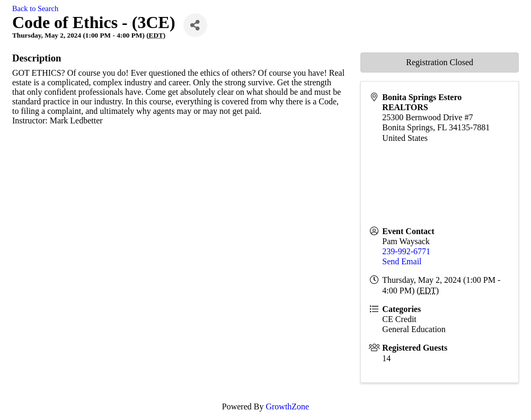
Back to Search (35, 8)
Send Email (402, 261)
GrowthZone (287, 406)
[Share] (195, 25)
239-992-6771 (406, 251)
